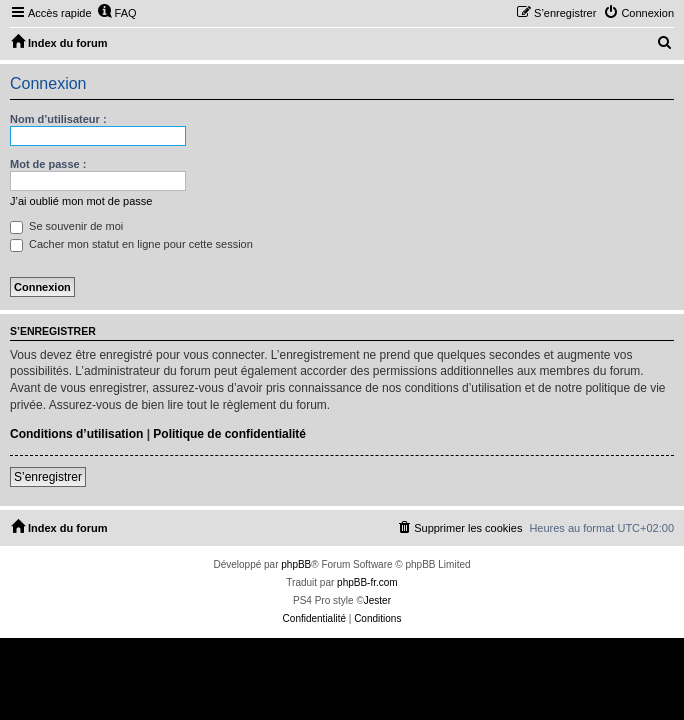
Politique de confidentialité (229, 434)
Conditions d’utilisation (76, 434)
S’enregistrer (48, 477)
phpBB (296, 564)
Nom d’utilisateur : (58, 119)
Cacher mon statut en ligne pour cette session (131, 244)
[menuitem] (117, 13)
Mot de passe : (48, 164)
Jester (377, 600)
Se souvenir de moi (66, 226)
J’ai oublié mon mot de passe (81, 201)
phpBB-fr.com (367, 582)
